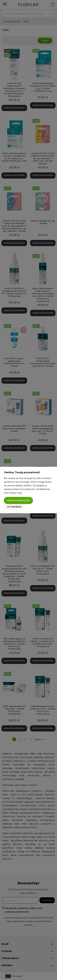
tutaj (19, 493)
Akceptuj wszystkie (18, 500)
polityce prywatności (23, 489)
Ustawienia (14, 507)
